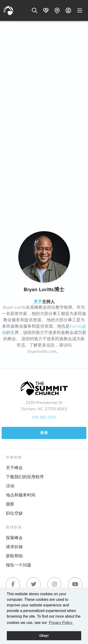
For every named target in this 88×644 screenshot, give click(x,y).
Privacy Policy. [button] (61, 623)
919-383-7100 (44, 417)
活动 (10, 486)
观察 (10, 504)
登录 (44, 433)
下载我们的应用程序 (25, 477)
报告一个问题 (19, 565)
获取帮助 (14, 556)
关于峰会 (14, 468)
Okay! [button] (44, 636)
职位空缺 (14, 513)
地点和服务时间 (21, 495)
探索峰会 (14, 538)
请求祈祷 (14, 547)
